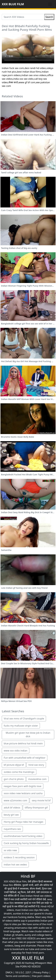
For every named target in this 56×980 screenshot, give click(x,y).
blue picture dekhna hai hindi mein (23, 743)
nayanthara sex (12, 829)
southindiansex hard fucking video (23, 836)
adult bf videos (12, 808)
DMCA (9, 972)
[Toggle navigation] (50, 4)
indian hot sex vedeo (15, 865)
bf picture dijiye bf (14, 765)
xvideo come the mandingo (19, 772)
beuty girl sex (11, 815)
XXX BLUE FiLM (13, 4)
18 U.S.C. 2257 (23, 972)
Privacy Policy (41, 972)
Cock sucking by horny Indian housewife (26, 843)
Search (49, 17)
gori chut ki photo (14, 779)
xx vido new (10, 850)
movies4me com (37, 779)
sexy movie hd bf (41, 800)
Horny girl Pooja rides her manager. (24, 822)
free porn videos (41, 976)
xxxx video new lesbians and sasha (23, 793)
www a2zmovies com (15, 800)
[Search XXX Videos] (23, 17)
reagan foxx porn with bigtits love (23, 786)
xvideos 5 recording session (19, 857)
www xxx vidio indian (16, 751)
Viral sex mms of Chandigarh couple (24, 719)
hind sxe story (36, 765)
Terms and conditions (18, 976)
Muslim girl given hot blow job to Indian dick (28, 735)
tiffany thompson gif (36, 808)
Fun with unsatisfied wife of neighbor (25, 758)
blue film (8, 885)
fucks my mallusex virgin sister (21, 726)
